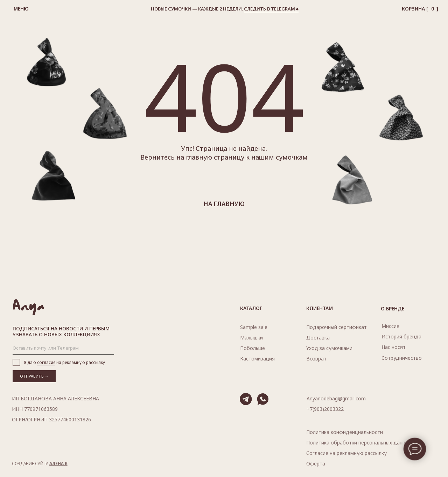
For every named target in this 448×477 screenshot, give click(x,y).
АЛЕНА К (58, 463)
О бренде (393, 308)
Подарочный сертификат (337, 327)
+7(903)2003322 (325, 409)
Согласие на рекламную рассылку (346, 453)
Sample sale (254, 327)
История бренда (401, 336)
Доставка (318, 338)
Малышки (251, 338)
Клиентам (320, 308)
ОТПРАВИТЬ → (34, 376)
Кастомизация (257, 359)
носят (394, 347)
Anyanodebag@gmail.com (336, 398)
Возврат (316, 359)
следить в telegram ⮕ (271, 9)
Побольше (253, 348)
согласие (46, 362)
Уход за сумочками (329, 348)
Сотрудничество (402, 358)
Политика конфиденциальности (345, 432)
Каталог (251, 308)
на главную (224, 204)
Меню (21, 9)
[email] (63, 348)
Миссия (390, 326)
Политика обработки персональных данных (359, 443)
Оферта (316, 464)
